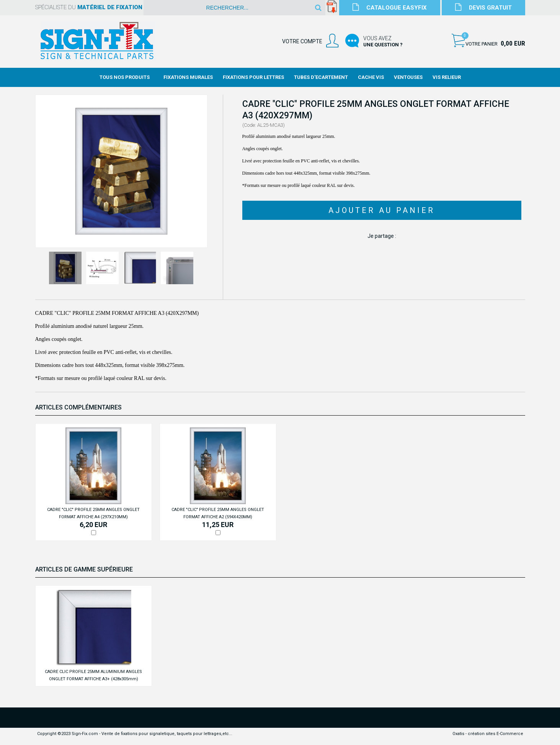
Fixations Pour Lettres (253, 77)
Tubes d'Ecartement (321, 77)
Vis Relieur (447, 77)
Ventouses (408, 77)
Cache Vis (371, 77)
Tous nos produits (125, 77)
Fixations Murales (188, 77)
